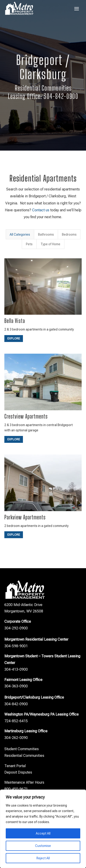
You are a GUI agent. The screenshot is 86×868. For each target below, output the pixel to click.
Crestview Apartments (26, 416)
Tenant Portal (15, 766)
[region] (43, 829)
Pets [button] (29, 244)
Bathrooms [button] (46, 234)
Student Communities (22, 749)
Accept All (43, 833)
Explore (14, 338)
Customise (43, 846)
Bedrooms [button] (69, 234)
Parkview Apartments (25, 517)
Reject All (43, 858)
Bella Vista (15, 321)
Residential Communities (24, 756)
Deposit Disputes (18, 772)
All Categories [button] (20, 234)
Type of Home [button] (50, 244)
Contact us (41, 210)
